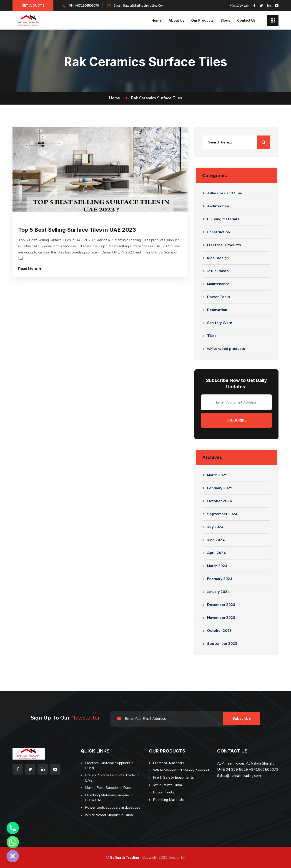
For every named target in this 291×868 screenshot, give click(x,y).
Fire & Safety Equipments (173, 778)
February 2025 (220, 488)
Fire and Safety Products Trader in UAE (112, 778)
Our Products (202, 20)
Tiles (212, 336)
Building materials (223, 219)
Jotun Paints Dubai (168, 785)
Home (157, 20)
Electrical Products (224, 245)
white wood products (226, 349)
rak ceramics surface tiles (157, 98)
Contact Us (246, 20)
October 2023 (220, 631)
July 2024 (215, 527)
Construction (218, 232)
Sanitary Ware (220, 323)
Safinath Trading (125, 858)
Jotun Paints (218, 271)
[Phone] (13, 828)
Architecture (218, 206)
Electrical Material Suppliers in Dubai (109, 765)
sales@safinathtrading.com (144, 6)
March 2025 (217, 475)
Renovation (217, 310)
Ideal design (218, 258)
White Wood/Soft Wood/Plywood (181, 770)
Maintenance (218, 284)
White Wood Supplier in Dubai (109, 815)
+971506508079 (87, 6)
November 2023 (221, 618)
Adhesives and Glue (225, 193)
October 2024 (220, 501)
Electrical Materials (169, 763)
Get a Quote (33, 6)
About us (176, 20)
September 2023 (222, 644)
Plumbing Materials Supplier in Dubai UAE (109, 798)
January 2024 (218, 592)
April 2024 (216, 553)
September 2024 (222, 514)
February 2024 (220, 579)
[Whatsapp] (13, 842)
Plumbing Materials (169, 800)
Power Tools (219, 297)
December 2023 (221, 605)
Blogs (225, 20)
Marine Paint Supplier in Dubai (109, 788)
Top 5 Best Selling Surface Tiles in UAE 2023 (77, 230)
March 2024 (217, 566)
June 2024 (216, 540)
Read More (28, 269)
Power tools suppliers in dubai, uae (113, 808)
